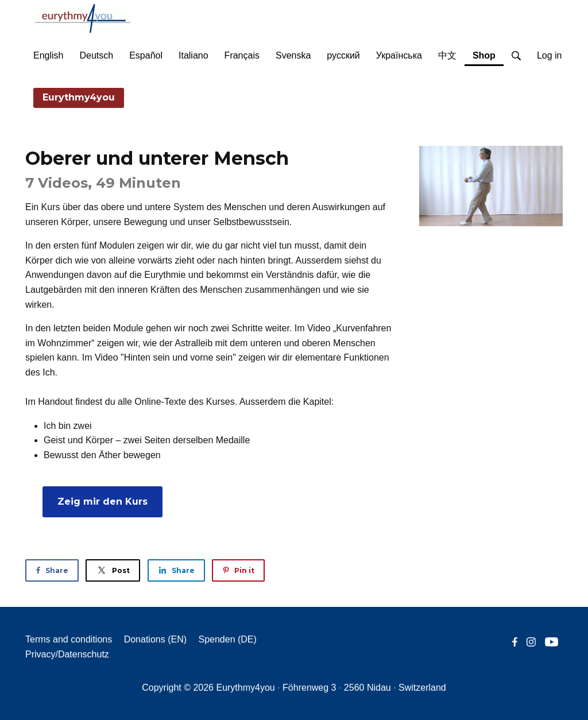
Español (146, 55)
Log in (550, 55)
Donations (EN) (155, 639)
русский (343, 55)
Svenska (293, 55)
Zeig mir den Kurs (102, 502)
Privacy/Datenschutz (67, 654)
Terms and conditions (69, 639)
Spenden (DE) (227, 639)
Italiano (194, 55)
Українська (399, 55)
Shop (488, 53)
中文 (447, 55)
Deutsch (96, 55)
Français (242, 55)
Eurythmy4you (79, 97)
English (48, 55)
